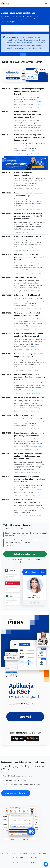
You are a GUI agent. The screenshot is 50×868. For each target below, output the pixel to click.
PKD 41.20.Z (7, 476)
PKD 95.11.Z (7, 354)
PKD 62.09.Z (7, 135)
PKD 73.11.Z (7, 295)
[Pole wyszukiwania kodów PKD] (25, 28)
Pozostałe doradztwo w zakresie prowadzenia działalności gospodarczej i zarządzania (29, 377)
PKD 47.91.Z (7, 89)
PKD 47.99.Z (7, 112)
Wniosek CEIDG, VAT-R (38, 853)
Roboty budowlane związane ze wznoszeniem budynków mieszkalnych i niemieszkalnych (30, 479)
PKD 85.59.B (7, 433)
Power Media (34, 858)
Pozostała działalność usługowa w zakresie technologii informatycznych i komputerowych (29, 137)
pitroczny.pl (23, 853)
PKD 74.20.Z (7, 415)
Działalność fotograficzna (24, 415)
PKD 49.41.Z (7, 277)
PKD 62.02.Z (7, 193)
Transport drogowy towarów (25, 277)
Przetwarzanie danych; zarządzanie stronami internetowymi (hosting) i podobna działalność (28, 216)
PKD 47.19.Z (7, 254)
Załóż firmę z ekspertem (25, 554)
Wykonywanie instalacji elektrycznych (29, 397)
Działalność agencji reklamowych (27, 295)
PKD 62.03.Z (7, 333)
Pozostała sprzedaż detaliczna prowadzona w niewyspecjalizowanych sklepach (29, 257)
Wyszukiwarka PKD (8, 853)
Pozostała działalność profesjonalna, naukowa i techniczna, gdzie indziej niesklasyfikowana (28, 456)
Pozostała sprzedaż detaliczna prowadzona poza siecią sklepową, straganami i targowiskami (28, 114)
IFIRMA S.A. (33, 862)
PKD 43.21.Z (7, 397)
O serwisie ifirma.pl (18, 858)
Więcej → (40, 104)
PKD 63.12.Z (7, 236)
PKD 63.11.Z (7, 213)
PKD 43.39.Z (7, 313)
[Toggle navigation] (46, 4)
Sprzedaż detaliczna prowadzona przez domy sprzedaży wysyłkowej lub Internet (29, 91)
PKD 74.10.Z (7, 500)
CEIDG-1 (36, 16)
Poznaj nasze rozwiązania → (16, 793)
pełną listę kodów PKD (34, 48)
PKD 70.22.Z (7, 374)
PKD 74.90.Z (7, 453)
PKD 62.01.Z (7, 172)
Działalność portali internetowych (28, 236)
